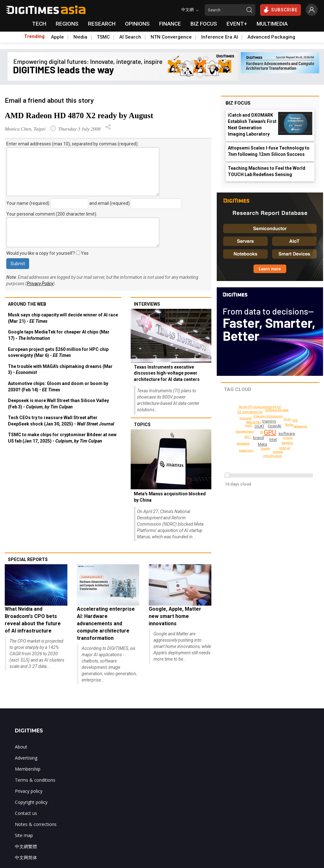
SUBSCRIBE (280, 9)
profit (249, 425)
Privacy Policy (40, 284)
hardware (244, 443)
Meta (262, 444)
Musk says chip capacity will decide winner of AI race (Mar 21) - (63, 318)
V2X (295, 420)
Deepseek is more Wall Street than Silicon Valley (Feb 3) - (58, 404)
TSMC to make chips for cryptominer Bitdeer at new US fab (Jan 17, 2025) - (62, 438)
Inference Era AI (220, 37)
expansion (247, 450)
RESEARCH (102, 24)
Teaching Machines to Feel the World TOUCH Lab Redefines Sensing (267, 171)
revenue (248, 437)
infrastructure (274, 456)
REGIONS (67, 24)
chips (277, 410)
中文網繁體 (26, 846)
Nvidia (80, 37)
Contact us (26, 813)
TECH (39, 24)
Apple (57, 37)
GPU (270, 432)
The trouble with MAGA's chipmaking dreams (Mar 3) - (60, 370)
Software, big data (278, 452)
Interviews (147, 304)
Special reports (28, 559)
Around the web (27, 304)
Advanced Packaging (271, 37)
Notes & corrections (36, 824)
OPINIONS (137, 24)
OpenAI (274, 426)
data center (254, 422)
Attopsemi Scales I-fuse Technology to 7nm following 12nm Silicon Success (269, 151)
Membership (28, 769)
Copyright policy (31, 802)
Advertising (26, 758)
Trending (34, 36)
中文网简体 (26, 857)
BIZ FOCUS (204, 24)
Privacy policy (29, 791)
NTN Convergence (171, 37)
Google (265, 449)
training (269, 421)
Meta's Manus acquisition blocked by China (170, 497)
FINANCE (170, 24)
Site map (24, 835)
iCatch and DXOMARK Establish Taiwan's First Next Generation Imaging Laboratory (252, 125)
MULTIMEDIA (272, 24)
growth (288, 438)
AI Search (130, 37)
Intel (273, 440)
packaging (301, 426)
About (21, 747)
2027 (284, 448)
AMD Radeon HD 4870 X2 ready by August (79, 116)
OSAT (259, 426)
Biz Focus (238, 103)
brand (259, 438)
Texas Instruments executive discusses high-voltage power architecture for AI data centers (167, 373)
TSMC (103, 37)
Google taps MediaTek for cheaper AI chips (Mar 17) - (59, 335)
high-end (246, 418)
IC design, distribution (269, 416)
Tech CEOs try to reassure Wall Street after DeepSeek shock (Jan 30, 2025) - (61, 421)
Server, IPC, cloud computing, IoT (260, 407)
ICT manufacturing (251, 412)
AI (262, 432)
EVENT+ (237, 24)
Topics (142, 425)
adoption (288, 443)
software (287, 434)
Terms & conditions (35, 780)
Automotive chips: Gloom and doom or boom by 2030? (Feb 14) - (58, 387)
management (245, 431)
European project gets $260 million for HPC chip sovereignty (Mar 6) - (58, 352)
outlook (288, 419)
